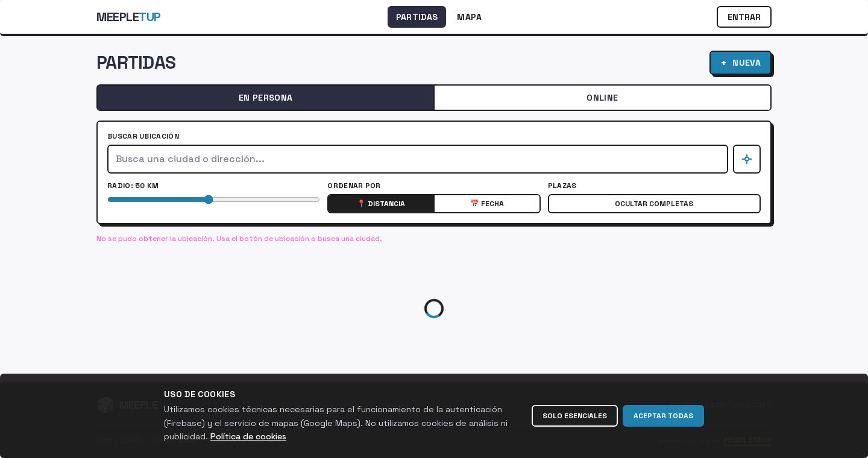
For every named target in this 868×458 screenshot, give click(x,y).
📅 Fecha (487, 204)
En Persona (266, 98)
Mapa (469, 17)
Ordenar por (354, 186)
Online (602, 98)
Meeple (129, 17)
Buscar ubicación (143, 136)
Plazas (562, 186)
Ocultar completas (654, 204)
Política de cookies (248, 436)
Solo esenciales (575, 416)
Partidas (417, 17)
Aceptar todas (663, 416)
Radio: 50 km (133, 186)
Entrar (744, 17)
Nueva (741, 62)
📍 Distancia (381, 204)
